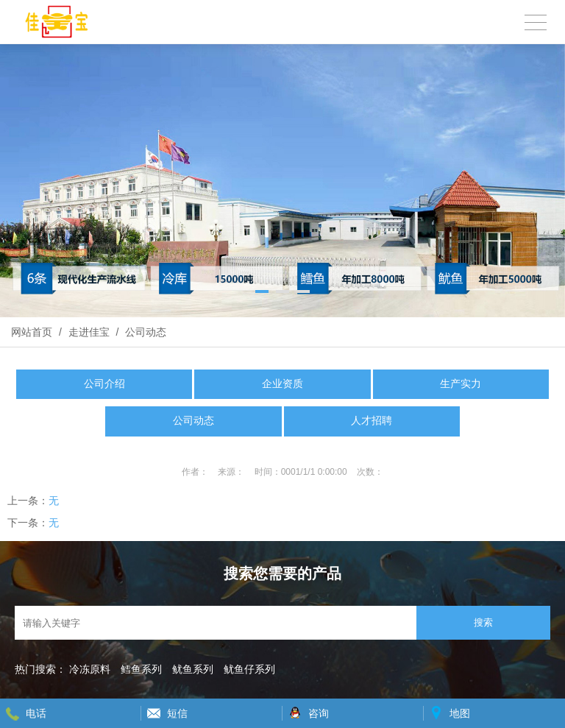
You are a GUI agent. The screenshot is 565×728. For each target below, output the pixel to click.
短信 (177, 713)
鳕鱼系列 (141, 669)
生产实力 (461, 384)
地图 (460, 713)
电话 (36, 713)
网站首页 (32, 332)
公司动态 (144, 332)
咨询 (319, 713)
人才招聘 (372, 421)
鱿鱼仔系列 (249, 669)
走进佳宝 (89, 332)
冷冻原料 (90, 669)
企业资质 (282, 384)
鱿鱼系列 (193, 669)
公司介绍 (104, 384)
